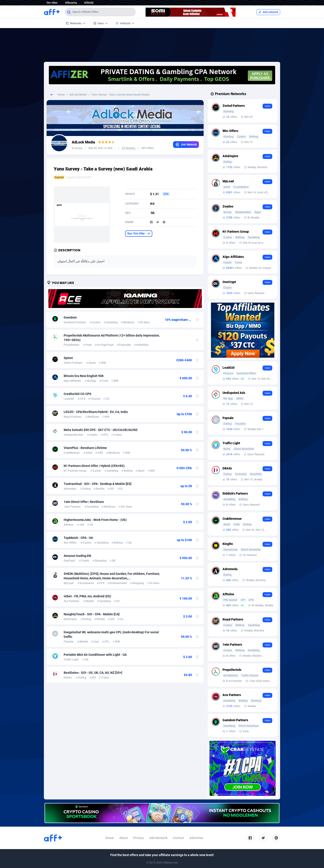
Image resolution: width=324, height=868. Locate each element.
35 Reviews (128, 148)
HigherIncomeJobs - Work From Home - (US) (95, 520)
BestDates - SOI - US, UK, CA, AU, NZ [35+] (93, 673)
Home (61, 95)
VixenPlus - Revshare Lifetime (85, 448)
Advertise (196, 838)
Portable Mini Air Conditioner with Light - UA (95, 655)
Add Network (158, 838)
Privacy (138, 838)
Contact (178, 838)
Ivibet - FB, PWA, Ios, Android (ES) (87, 596)
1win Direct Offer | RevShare (84, 502)
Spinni (68, 358)
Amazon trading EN (77, 556)
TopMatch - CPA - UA (78, 538)
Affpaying (71, 3)
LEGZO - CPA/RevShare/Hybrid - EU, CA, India (96, 412)
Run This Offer (139, 234)
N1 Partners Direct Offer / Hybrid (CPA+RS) (94, 466)
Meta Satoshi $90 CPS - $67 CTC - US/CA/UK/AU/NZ (101, 430)
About (124, 838)
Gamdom (70, 317)
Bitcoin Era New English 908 (84, 376)
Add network (268, 12)
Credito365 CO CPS (78, 394)
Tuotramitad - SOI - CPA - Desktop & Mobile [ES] (98, 484)
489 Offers (148, 148)
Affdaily (89, 3)
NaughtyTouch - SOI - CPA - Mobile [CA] (92, 614)
